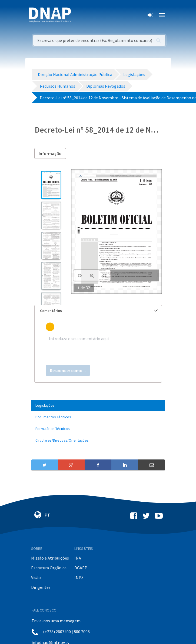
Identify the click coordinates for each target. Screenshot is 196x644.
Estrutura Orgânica (49, 568)
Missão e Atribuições (50, 558)
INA (78, 558)
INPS (79, 577)
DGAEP (81, 568)
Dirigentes (41, 587)
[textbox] (98, 347)
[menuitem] (98, 405)
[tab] (98, 311)
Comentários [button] (99, 311)
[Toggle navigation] (79, 15)
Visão (36, 577)
